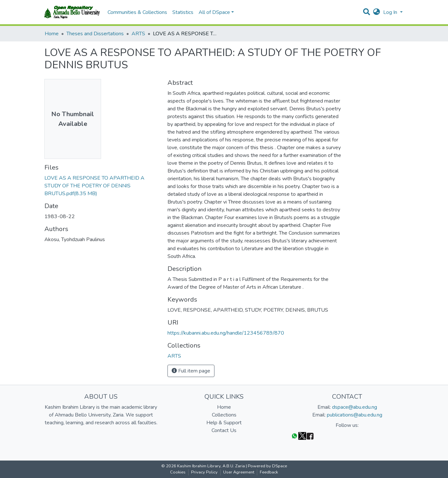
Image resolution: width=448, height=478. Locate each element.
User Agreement (239, 472)
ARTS (138, 34)
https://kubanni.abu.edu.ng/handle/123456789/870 (226, 333)
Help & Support (224, 423)
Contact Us (224, 430)
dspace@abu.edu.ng (355, 407)
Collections (224, 415)
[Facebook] (310, 436)
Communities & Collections (137, 12)
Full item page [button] (191, 371)
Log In (391, 12)
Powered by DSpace (267, 466)
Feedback (269, 472)
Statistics (183, 12)
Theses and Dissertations (95, 34)
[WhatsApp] (294, 436)
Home (52, 34)
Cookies (178, 472)
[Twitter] (302, 436)
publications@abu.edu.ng (355, 415)
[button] (377, 12)
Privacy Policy (204, 472)
